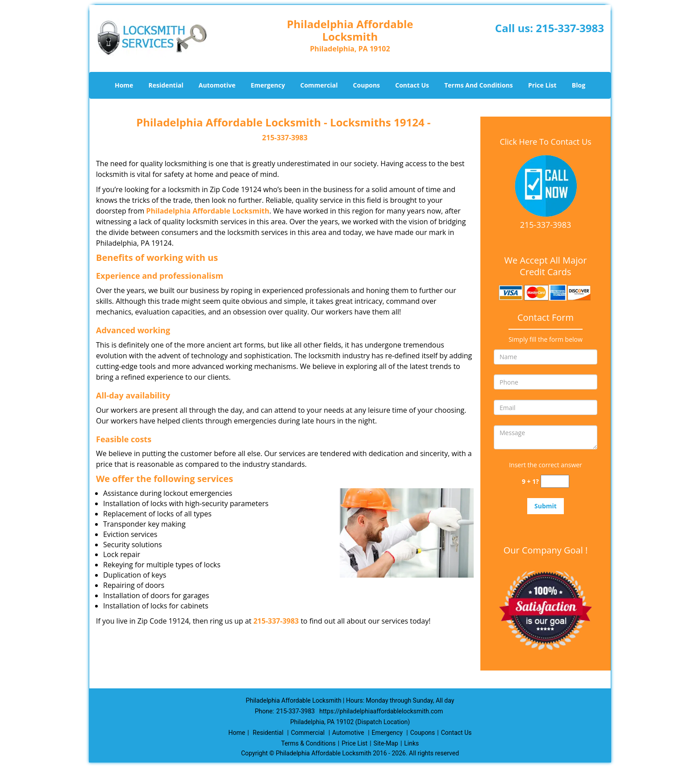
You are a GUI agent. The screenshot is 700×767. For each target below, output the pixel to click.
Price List (542, 85)
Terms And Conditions (479, 85)
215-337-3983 (570, 28)
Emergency (268, 85)
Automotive (217, 85)
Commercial (319, 85)
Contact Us (412, 85)
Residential (166, 85)
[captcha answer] (555, 481)
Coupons (367, 85)
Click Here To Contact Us (545, 142)
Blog (579, 85)
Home (124, 85)
